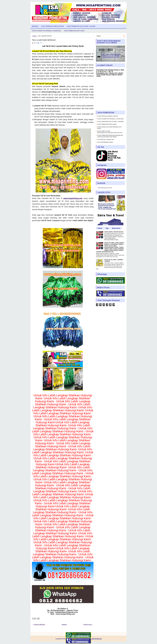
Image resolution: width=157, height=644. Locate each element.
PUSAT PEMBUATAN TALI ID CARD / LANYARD (81, 26)
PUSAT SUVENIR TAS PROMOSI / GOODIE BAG (46, 31)
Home (34, 36)
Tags (107, 228)
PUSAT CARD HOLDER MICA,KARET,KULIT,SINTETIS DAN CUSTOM (110, 132)
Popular (100, 228)
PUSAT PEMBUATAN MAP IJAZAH (74, 31)
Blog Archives (116, 228)
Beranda (35, 26)
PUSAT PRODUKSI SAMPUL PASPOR (53, 26)
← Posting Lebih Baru (39, 624)
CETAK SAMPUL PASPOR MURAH (114, 232)
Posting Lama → (88, 624)
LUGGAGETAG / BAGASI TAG (106, 140)
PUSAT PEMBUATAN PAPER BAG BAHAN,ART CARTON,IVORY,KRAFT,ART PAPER (110, 136)
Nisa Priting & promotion (105, 188)
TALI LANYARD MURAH (44, 40)
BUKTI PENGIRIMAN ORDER (105, 142)
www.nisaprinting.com (73, 198)
